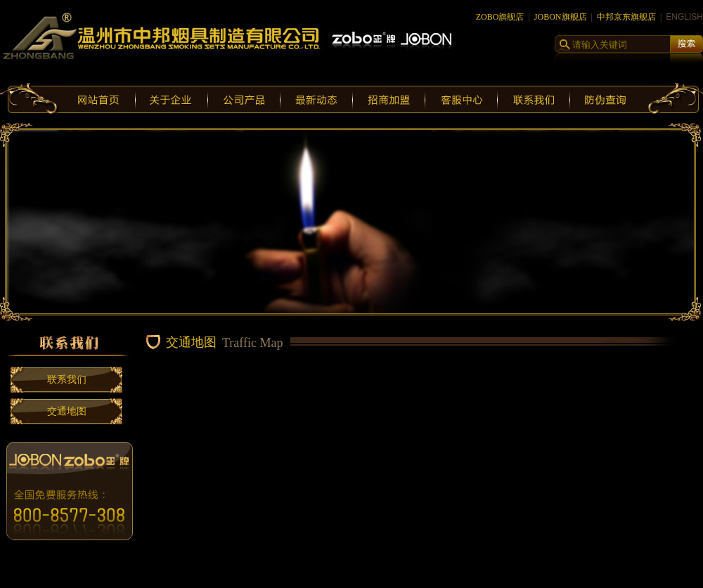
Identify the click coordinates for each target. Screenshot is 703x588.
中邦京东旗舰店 (626, 17)
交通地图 (67, 411)
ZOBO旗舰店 (500, 17)
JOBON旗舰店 (561, 17)
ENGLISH (684, 17)
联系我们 (67, 380)
